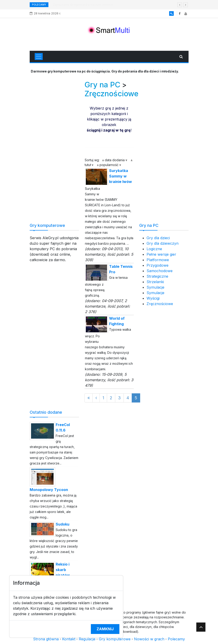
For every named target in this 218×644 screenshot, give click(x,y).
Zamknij (105, 629)
